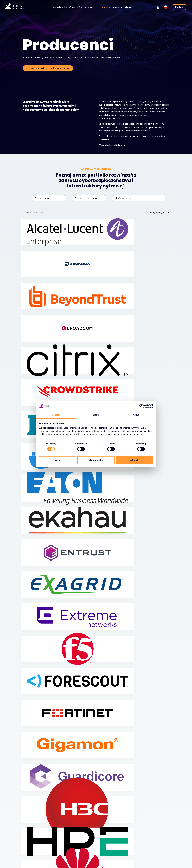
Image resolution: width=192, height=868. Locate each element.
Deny (58, 460)
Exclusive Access (58, 865)
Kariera (105, 856)
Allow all (134, 460)
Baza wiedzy (82, 852)
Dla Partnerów (57, 856)
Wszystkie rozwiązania (88, 198)
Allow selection (96, 460)
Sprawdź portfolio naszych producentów (48, 68)
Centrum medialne (85, 856)
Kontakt (179, 7)
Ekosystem (104, 7)
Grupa (151, 843)
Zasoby (118, 7)
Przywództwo (107, 860)
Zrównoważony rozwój (157, 856)
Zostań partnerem (59, 860)
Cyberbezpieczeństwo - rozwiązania (36, 856)
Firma (129, 7)
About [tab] (136, 415)
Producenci (56, 852)
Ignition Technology (156, 860)
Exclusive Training (155, 848)
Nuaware (151, 863)
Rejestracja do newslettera (83, 861)
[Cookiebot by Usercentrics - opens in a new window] (141, 406)
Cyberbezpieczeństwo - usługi (36, 862)
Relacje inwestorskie (156, 852)
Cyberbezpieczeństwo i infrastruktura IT (74, 7)
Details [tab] (96, 415)
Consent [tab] (56, 415)
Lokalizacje (106, 864)
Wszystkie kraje (48, 198)
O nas (104, 852)
